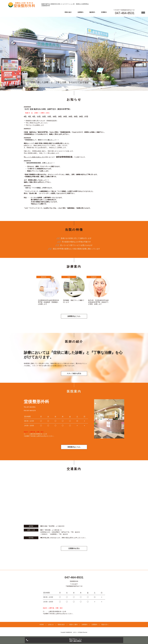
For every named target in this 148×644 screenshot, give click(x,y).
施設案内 (92, 12)
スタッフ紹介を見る (74, 374)
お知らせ (51, 625)
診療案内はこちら (74, 316)
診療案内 (81, 12)
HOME (42, 625)
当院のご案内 (73, 625)
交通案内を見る (74, 549)
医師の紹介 (68, 12)
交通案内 (104, 12)
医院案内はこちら (74, 447)
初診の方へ (105, 625)
